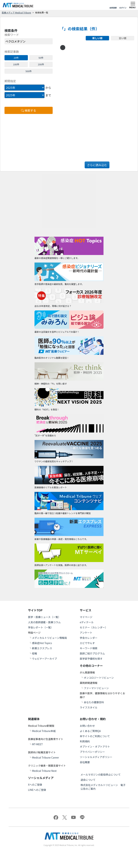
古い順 (123, 38)
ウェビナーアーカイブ (44, 659)
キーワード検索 (89, 648)
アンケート (86, 633)
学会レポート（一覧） (41, 627)
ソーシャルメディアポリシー (96, 757)
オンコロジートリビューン (99, 678)
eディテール (87, 622)
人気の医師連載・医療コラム (44, 622)
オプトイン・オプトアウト (95, 747)
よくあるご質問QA (90, 731)
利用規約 (85, 741)
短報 (34, 653)
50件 (41, 58)
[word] (29, 41)
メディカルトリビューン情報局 (49, 638)
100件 (16, 64)
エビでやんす (87, 643)
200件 (41, 64)
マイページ (86, 617)
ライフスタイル (89, 707)
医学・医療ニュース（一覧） (44, 617)
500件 (29, 71)
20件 (16, 58)
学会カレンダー (89, 638)
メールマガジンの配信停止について (101, 775)
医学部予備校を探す (91, 659)
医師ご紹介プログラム (92, 653)
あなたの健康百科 (94, 702)
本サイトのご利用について (95, 736)
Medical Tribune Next (44, 771)
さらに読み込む (97, 165)
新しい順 (97, 38)
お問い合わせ (87, 726)
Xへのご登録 (35, 785)
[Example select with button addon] (25, 88)
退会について (88, 780)
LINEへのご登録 (37, 790)
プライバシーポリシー (92, 752)
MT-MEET (37, 744)
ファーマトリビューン (96, 688)
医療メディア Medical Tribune (16, 12)
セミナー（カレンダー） (94, 627)
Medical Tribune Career (45, 757)
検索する (29, 110)
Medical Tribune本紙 (44, 731)
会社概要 (85, 762)
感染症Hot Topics (42, 643)
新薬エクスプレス (42, 648)
